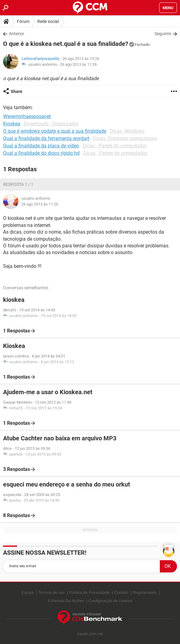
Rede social (48, 21)
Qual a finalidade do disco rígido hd (41, 153)
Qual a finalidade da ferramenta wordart (46, 138)
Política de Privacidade (89, 592)
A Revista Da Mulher (66, 601)
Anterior (17, 34)
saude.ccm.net (90, 634)
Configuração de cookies (110, 601)
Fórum (23, 21)
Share (17, 91)
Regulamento (145, 592)
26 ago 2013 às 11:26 (78, 64)
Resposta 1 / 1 (18, 184)
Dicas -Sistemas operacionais (125, 138)
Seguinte (163, 34)
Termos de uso (52, 592)
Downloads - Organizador (51, 124)
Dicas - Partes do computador (115, 146)
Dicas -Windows (127, 131)
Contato (121, 592)
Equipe (28, 592)
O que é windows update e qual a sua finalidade (55, 131)
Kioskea (12, 124)
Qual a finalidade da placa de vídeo (41, 146)
